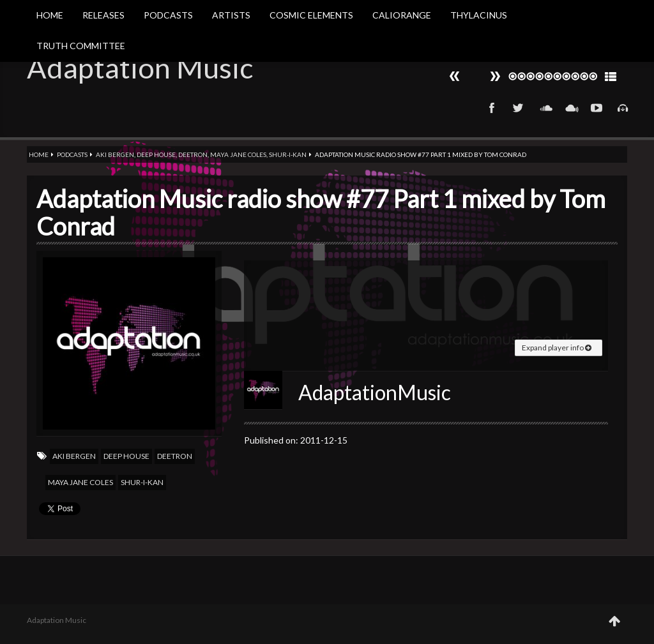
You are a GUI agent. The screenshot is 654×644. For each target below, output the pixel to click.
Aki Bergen (115, 154)
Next (455, 76)
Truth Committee (81, 46)
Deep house (156, 154)
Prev (495, 76)
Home (50, 15)
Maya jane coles (238, 154)
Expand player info (557, 348)
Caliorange (402, 15)
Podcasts (168, 15)
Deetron (193, 154)
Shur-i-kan (288, 154)
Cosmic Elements (311, 15)
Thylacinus (479, 15)
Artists (231, 15)
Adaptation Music (140, 68)
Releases (103, 15)
